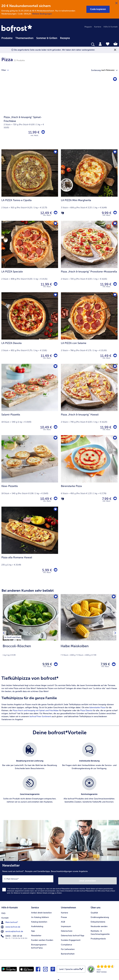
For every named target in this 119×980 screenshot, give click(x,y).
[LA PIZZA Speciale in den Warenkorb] (55, 284)
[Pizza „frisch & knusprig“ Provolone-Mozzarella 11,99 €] (89, 257)
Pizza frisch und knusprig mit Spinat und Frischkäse (36, 712)
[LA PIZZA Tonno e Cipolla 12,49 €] (30, 185)
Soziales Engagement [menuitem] (71, 938)
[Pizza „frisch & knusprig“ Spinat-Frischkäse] (59, 113)
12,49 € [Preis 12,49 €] (45, 213)
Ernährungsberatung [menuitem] (100, 916)
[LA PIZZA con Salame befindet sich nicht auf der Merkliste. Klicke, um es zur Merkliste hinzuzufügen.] (115, 295)
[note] (31, 650)
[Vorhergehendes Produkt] (5, 634)
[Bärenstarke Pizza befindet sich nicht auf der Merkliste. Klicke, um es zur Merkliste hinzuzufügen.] (115, 438)
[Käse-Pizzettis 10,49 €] (30, 471)
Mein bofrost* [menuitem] (10, 920)
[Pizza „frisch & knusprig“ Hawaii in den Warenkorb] (115, 427)
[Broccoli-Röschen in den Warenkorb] (55, 665)
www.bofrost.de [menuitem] (11, 925)
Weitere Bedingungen (42, 14)
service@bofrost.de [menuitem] (12, 929)
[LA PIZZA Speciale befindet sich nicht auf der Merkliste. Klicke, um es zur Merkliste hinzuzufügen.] (55, 224)
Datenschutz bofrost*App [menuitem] (73, 934)
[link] (17, 29)
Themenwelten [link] (24, 38)
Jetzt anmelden (88, 880)
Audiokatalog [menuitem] (37, 925)
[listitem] (13, 637)
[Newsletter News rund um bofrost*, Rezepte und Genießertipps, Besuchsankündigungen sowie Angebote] (59, 881)
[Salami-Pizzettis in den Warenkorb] (55, 427)
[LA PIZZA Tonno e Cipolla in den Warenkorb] (55, 213)
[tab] (100, 44)
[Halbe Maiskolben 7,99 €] (88, 634)
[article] (59, 700)
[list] (59, 777)
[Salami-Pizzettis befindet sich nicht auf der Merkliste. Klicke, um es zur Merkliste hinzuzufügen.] (55, 367)
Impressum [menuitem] (66, 925)
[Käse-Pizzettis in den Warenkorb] (55, 499)
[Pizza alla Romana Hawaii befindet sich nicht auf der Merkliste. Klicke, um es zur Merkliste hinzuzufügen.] (55, 510)
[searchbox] (3, 44)
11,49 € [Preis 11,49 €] (46, 356)
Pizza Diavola (86, 712)
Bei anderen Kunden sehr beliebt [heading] (28, 590)
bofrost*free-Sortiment (40, 718)
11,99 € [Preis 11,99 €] (33, 132)
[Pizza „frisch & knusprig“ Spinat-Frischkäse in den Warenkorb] (43, 132)
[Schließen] (116, 3)
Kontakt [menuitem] (5, 916)
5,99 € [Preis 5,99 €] (46, 570)
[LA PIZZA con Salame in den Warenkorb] (115, 356)
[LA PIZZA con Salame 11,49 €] (89, 328)
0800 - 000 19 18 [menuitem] (12, 934)
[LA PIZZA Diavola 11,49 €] (30, 328)
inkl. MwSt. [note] (47, 668)
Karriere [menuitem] (98, 27)
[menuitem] (7, 38)
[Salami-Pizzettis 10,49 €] (30, 400)
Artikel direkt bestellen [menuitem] (41, 911)
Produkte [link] (7, 38)
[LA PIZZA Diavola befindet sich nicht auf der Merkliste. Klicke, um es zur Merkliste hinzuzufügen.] (55, 295)
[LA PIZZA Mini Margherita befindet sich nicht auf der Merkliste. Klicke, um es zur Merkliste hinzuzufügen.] (115, 152)
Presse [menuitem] (64, 916)
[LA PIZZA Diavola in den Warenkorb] (55, 356)
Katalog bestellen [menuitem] (39, 920)
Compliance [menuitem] (66, 943)
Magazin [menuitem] (88, 27)
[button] (98, 9)
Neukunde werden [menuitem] (99, 925)
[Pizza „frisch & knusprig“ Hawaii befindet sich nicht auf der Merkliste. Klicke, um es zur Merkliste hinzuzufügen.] (115, 367)
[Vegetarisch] (63, 213)
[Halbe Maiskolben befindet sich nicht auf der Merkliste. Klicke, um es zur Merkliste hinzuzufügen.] (113, 597)
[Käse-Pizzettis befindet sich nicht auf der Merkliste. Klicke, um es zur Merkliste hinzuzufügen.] (55, 438)
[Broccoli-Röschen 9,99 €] (31, 634)
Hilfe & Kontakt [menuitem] (111, 27)
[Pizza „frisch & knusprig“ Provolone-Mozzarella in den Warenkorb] (115, 284)
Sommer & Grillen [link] (47, 38)
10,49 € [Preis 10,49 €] (45, 427)
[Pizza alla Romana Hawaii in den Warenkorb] (55, 570)
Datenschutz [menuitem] (67, 929)
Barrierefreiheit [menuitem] (68, 952)
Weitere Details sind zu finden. (49, 892)
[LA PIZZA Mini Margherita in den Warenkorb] (115, 213)
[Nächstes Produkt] (114, 634)
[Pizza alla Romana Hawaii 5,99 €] (30, 542)
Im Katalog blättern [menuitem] (40, 916)
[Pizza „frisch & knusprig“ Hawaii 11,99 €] (89, 400)
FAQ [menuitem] (3, 911)
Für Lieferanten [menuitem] (68, 948)
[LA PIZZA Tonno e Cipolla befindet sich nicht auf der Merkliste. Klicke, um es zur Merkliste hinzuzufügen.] (55, 152)
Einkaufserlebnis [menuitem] (98, 920)
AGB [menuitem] (63, 920)
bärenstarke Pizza (97, 709)
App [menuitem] (33, 929)
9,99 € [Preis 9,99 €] (106, 213)
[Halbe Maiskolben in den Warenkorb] (113, 665)
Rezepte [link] (65, 38)
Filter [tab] (7, 70)
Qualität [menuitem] (94, 911)
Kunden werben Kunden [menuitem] (42, 938)
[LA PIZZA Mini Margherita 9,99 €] (89, 185)
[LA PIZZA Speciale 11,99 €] (30, 257)
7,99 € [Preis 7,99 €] (106, 499)
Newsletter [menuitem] (36, 934)
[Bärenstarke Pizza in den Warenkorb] (115, 499)
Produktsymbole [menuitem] (98, 937)
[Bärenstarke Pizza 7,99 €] (89, 471)
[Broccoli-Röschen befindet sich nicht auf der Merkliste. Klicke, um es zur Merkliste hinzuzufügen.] (55, 597)
